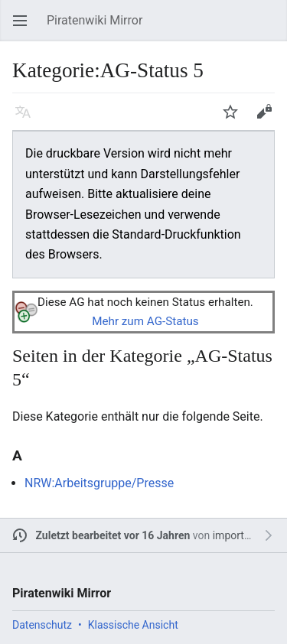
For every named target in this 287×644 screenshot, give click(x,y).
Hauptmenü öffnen (24, 28)
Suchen (272, 28)
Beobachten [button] (235, 119)
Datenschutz (42, 625)
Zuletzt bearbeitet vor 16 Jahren (113, 535)
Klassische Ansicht (133, 625)
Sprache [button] (28, 119)
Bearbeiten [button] (269, 119)
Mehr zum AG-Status (145, 321)
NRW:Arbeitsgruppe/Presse (99, 483)
